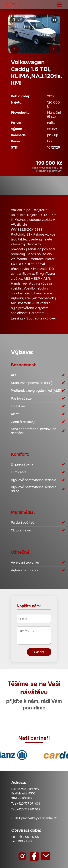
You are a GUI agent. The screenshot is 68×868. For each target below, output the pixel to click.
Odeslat (39, 652)
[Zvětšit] (54, 20)
